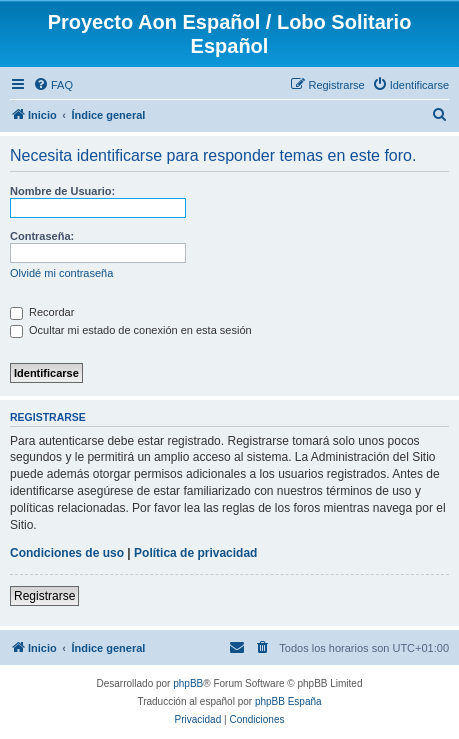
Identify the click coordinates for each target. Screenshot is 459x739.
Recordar (42, 312)
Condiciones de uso (67, 553)
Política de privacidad (195, 553)
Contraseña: (42, 236)
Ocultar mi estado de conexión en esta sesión (131, 330)
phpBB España (288, 701)
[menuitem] (53, 85)
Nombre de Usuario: (62, 191)
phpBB (188, 683)
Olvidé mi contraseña (61, 273)
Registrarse (44, 596)
